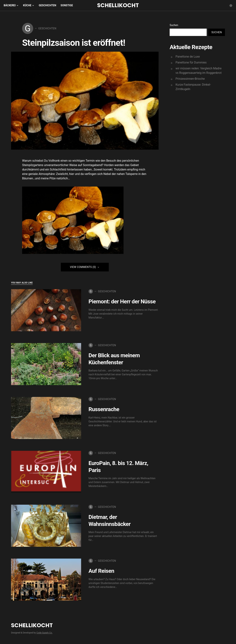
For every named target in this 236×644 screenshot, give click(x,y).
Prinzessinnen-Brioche (190, 79)
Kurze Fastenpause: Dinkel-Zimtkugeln (193, 87)
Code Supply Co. (44, 633)
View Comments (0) (83, 268)
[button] (231, 6)
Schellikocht (118, 5)
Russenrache (104, 410)
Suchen (174, 25)
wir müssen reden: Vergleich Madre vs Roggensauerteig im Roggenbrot (199, 71)
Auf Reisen (101, 572)
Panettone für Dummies (191, 62)
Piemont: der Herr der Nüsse (122, 302)
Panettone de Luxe (188, 57)
